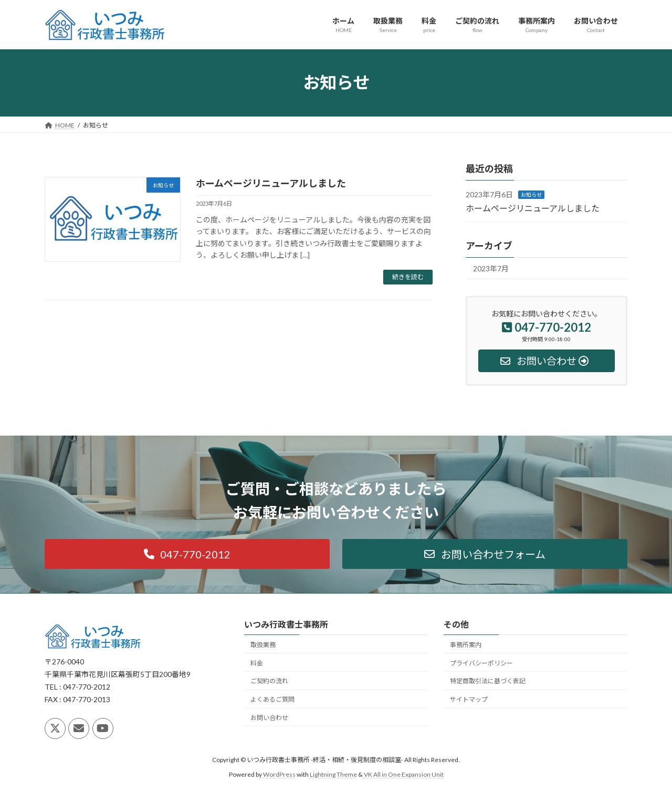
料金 (257, 663)
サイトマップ (469, 699)
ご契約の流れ (269, 681)
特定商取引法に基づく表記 (488, 681)
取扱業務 (263, 645)
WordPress (279, 775)
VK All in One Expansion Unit (404, 775)
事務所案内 (466, 645)
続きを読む (408, 277)
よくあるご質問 (272, 699)
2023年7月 (491, 268)
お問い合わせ (269, 718)
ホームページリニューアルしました (271, 183)
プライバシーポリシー (481, 663)
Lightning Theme (333, 775)
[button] (187, 554)
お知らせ (531, 195)
